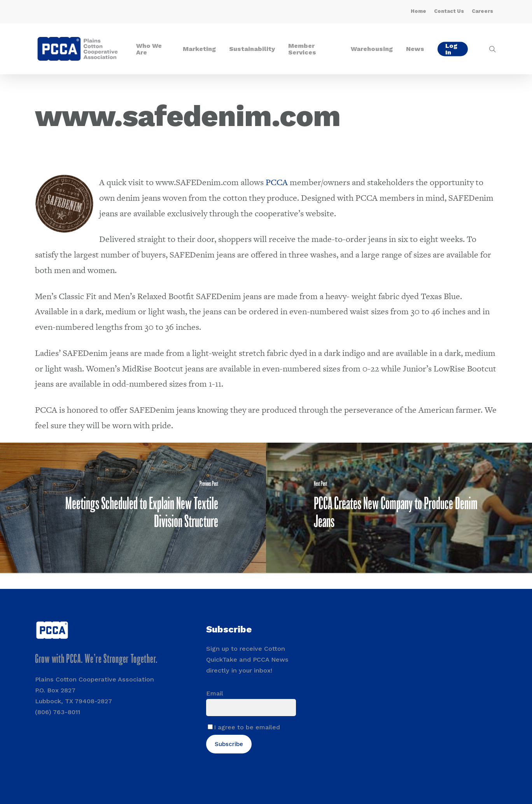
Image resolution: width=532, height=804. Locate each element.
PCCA (277, 182)
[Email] (251, 708)
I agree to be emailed (247, 727)
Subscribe (229, 744)
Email (215, 693)
